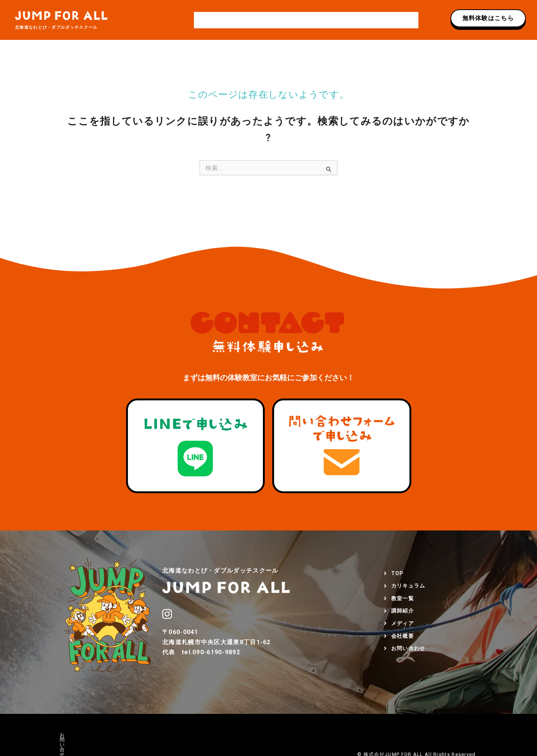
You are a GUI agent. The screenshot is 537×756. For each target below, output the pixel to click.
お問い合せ (73, 735)
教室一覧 (271, 20)
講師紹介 (301, 20)
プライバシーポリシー (124, 735)
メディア (331, 20)
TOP (204, 20)
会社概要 (362, 20)
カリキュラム (235, 20)
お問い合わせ (398, 20)
